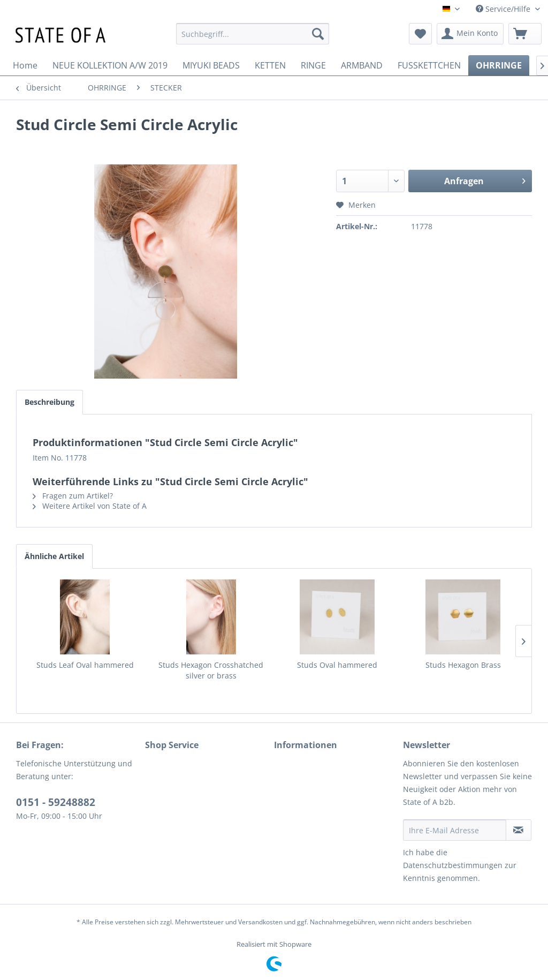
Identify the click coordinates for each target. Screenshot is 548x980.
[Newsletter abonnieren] (519, 830)
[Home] (25, 65)
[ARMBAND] (362, 65)
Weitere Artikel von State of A (90, 506)
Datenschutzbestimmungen (453, 865)
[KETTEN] (270, 65)
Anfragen (485, 180)
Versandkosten (260, 922)
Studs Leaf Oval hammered (85, 665)
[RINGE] (313, 65)
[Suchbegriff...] (253, 34)
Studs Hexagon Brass (463, 665)
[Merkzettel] (420, 34)
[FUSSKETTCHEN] (429, 65)
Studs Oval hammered (337, 665)
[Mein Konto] (470, 34)
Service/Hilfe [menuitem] (504, 9)
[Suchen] (318, 34)
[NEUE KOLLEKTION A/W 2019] (110, 65)
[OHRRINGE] (499, 65)
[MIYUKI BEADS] (211, 65)
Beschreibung (50, 402)
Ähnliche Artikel (54, 556)
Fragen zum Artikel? (73, 496)
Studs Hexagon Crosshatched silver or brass (211, 670)
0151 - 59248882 (56, 802)
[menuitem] (253, 34)
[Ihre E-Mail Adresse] (455, 830)
